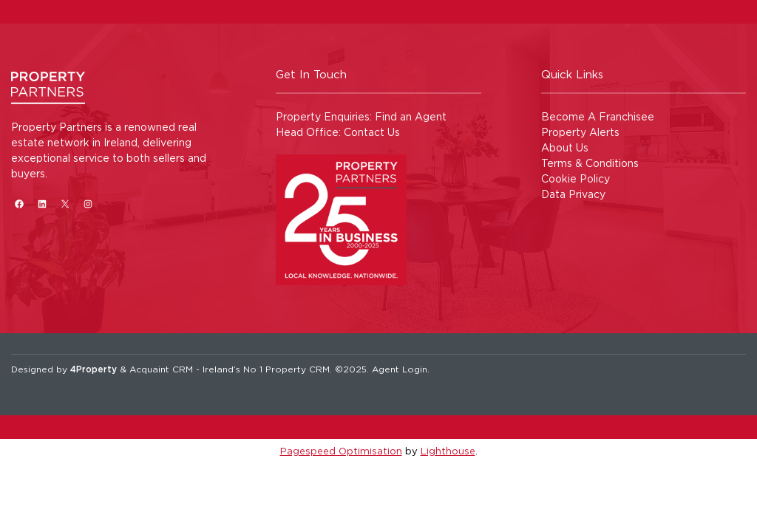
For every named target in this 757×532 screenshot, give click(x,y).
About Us (565, 147)
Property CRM (298, 369)
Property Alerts (580, 132)
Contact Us (372, 132)
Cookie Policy (576, 178)
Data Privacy (573, 194)
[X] (65, 204)
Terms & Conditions (590, 163)
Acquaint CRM (161, 369)
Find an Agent (411, 116)
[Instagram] (88, 204)
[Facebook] (19, 204)
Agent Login (400, 369)
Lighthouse (448, 451)
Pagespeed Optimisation (341, 451)
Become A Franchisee (598, 116)
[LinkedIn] (42, 204)
